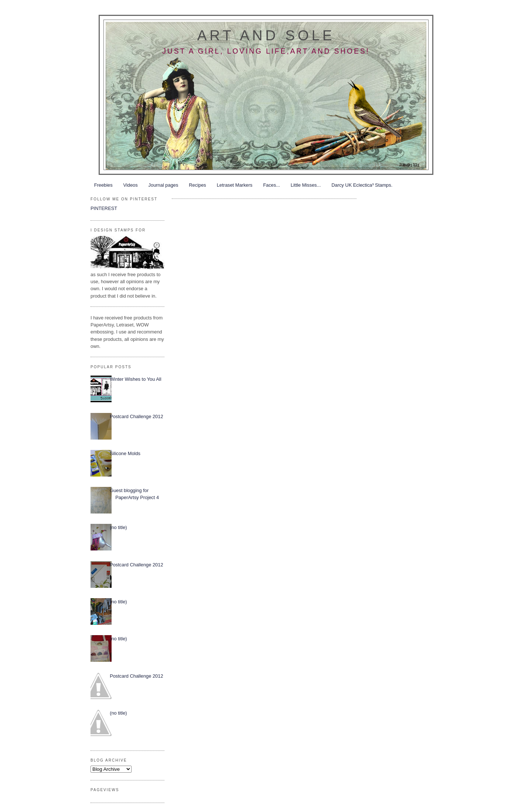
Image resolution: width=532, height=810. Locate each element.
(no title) (118, 527)
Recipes (197, 185)
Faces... (272, 185)
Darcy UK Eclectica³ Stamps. (362, 185)
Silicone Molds (125, 453)
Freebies (103, 185)
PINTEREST (104, 208)
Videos (131, 185)
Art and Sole (266, 35)
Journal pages (163, 185)
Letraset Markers (235, 185)
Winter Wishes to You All (135, 379)
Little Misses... (306, 185)
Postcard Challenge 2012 (136, 416)
